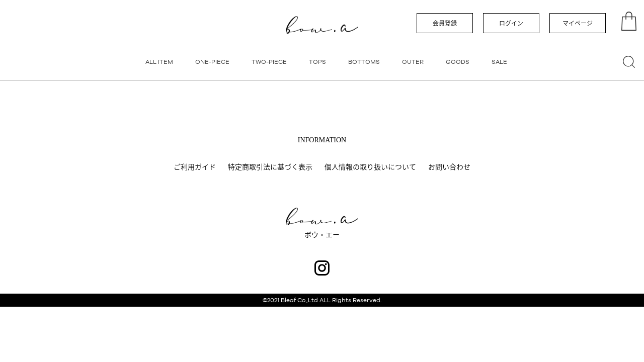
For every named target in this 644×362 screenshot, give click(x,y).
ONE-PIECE (212, 62)
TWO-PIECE (269, 62)
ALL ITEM (159, 62)
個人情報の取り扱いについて (370, 167)
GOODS (458, 62)
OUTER (413, 62)
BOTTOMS (364, 62)
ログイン (511, 24)
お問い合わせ (449, 167)
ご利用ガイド (195, 167)
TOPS (317, 62)
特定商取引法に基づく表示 (270, 167)
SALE (499, 62)
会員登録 (445, 24)
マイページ (578, 24)
